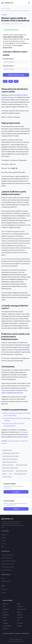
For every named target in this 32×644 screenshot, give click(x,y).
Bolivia (19, 604)
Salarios (4, 541)
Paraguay (5, 623)
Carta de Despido (6, 570)
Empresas (4, 535)
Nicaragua (20, 618)
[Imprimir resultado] (11, 81)
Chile (4, 606)
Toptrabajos (24, 432)
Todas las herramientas (8, 555)
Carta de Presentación (8, 564)
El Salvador (20, 623)
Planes (3, 578)
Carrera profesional (8, 633)
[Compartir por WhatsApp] (16, 81)
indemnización (18, 393)
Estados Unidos (7, 626)
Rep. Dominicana (22, 609)
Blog (3, 8)
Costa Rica (6, 609)
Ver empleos (16, 492)
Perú (18, 620)
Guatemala (6, 615)
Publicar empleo (6, 581)
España (19, 612)
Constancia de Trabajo (8, 567)
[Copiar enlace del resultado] (5, 81)
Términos (4, 592)
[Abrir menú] (29, 3)
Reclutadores (25, 633)
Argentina (5, 604)
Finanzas (18, 633)
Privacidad (4, 589)
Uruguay (19, 626)
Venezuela (6, 629)
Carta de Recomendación (8, 561)
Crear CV (16, 509)
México (5, 618)
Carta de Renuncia (6, 558)
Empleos (4, 538)
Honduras (20, 615)
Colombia (20, 606)
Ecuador (8, 8)
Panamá (5, 620)
